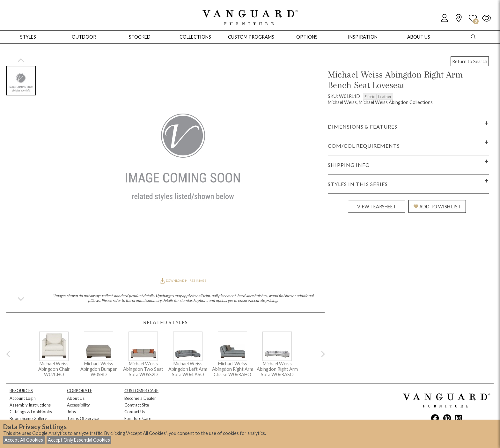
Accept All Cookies (24, 440)
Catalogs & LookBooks (31, 412)
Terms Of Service (83, 418)
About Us (76, 398)
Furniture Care (138, 418)
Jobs (71, 412)
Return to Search (470, 61)
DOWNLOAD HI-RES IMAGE (183, 280)
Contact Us (135, 412)
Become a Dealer (140, 398)
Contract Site (137, 405)
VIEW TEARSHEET (377, 207)
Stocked (140, 37)
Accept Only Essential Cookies (79, 440)
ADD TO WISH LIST (437, 207)
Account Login (23, 398)
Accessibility (78, 405)
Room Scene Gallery (28, 418)
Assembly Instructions (30, 405)
